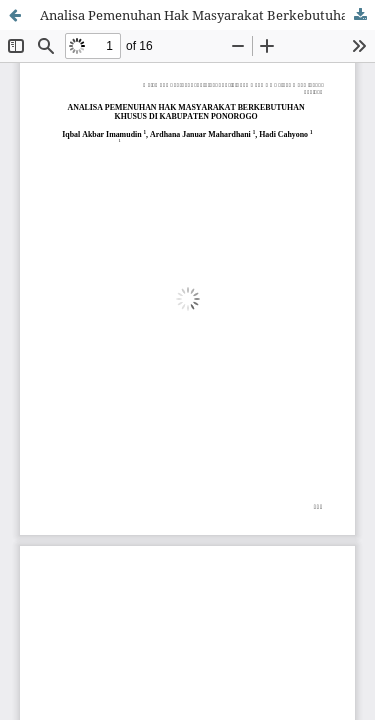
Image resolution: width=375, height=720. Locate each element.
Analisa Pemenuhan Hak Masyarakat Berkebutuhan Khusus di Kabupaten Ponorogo (207, 15)
